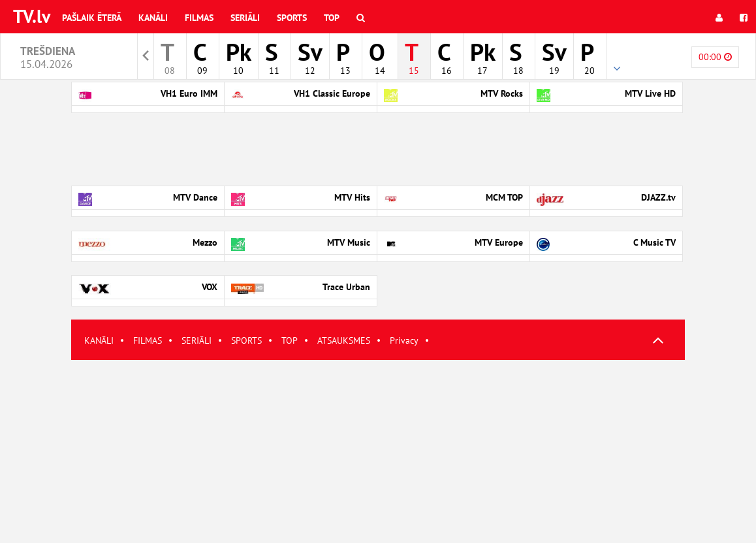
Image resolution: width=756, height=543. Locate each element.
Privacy (404, 340)
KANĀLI (99, 340)
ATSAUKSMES (344, 340)
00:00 (715, 57)
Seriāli (245, 18)
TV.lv (32, 16)
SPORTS (246, 340)
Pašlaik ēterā (92, 18)
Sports (292, 18)
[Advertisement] (378, 452)
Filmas (199, 18)
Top (332, 18)
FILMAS (148, 340)
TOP (290, 340)
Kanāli (153, 18)
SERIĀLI (197, 340)
